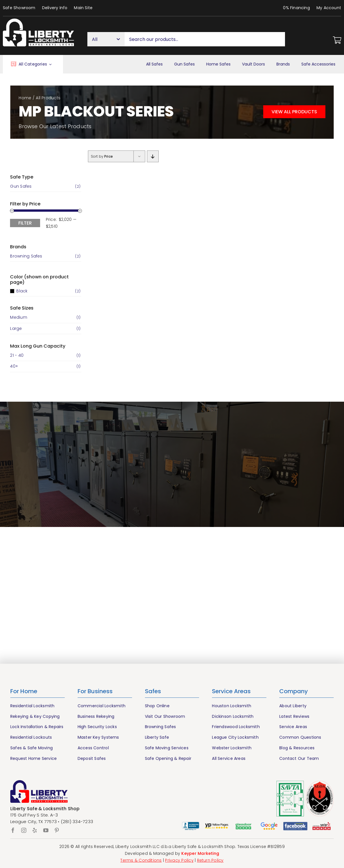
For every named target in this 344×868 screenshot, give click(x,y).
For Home (24, 691)
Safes (153, 691)
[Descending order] (153, 156)
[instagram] (24, 830)
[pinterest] (57, 830)
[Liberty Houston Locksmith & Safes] (38, 21)
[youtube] (46, 830)
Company (294, 691)
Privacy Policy (179, 860)
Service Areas (231, 691)
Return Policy (210, 860)
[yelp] (35, 830)
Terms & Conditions (141, 860)
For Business (95, 691)
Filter (25, 223)
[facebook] (13, 830)
